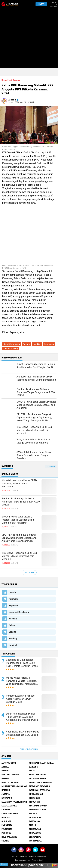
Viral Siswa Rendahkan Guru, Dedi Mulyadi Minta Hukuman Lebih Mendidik (19, 556)
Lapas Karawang (10, 813)
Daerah (26, 344)
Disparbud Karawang (39, 786)
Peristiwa (6, 833)
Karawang (49, 344)
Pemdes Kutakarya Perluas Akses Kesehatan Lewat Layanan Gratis (20, 699)
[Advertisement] (29, 39)
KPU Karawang (11, 348)
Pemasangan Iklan (23, 860)
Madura (33, 813)
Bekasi (12, 625)
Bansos (5, 771)
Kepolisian (14, 606)
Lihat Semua (29, 572)
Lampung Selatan (38, 810)
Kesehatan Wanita (38, 806)
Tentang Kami (37, 860)
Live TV (41, 4)
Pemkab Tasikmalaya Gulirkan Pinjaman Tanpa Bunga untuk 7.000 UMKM (21, 502)
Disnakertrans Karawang (14, 786)
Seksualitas (35, 837)
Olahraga (6, 821)
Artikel (5, 767)
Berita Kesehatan (10, 775)
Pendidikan (7, 829)
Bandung (13, 638)
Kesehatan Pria (9, 806)
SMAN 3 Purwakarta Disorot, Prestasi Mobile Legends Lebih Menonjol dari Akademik (18, 520)
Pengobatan (35, 829)
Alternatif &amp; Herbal (41, 763)
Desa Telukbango (10, 782)
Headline (37, 344)
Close (4, 864)
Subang (5, 841)
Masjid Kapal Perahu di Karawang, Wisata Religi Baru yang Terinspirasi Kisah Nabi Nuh (22, 681)
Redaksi (15, 857)
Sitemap (24, 857)
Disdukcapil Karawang (40, 782)
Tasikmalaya (35, 841)
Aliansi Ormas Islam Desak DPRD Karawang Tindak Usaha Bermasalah (19, 484)
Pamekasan (35, 821)
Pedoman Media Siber (37, 857)
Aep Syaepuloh (9, 763)
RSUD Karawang (9, 837)
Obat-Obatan (35, 817)
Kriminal (13, 645)
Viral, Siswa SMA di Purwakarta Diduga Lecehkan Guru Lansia (23, 733)
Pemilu (32, 825)
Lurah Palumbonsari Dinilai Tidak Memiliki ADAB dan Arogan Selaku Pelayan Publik (22, 717)
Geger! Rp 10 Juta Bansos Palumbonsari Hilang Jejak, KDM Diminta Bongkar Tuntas (22, 663)
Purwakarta (35, 833)
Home (4, 80)
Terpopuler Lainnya (29, 749)
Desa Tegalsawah (38, 778)
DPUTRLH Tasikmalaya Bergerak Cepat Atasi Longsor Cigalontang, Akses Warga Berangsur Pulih (19, 538)
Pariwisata (7, 825)
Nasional (13, 619)
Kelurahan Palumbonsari (14, 802)
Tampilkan (51, 466)
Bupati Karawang (14, 80)
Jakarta (13, 632)
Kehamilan (34, 798)
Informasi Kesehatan (19, 612)
